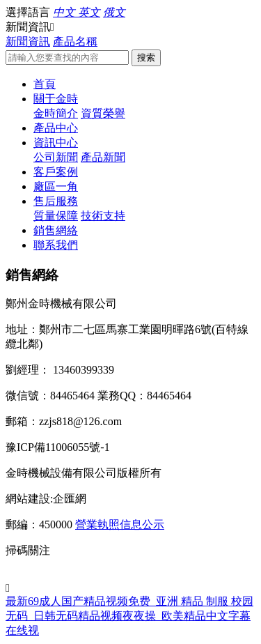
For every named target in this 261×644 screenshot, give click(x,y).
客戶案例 (56, 172)
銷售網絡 (56, 230)
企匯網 (70, 499)
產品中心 (56, 128)
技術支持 (103, 216)
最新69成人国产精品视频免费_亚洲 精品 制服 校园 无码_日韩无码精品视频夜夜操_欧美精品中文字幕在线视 (129, 616)
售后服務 (56, 201)
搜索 (146, 58)
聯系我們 (56, 245)
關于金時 (56, 99)
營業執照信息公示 (120, 524)
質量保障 (56, 216)
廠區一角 (56, 186)
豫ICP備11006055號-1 (58, 447)
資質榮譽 (103, 113)
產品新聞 (103, 157)
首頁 (45, 84)
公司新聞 (56, 157)
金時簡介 (56, 113)
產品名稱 (75, 41)
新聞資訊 (28, 41)
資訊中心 (56, 143)
